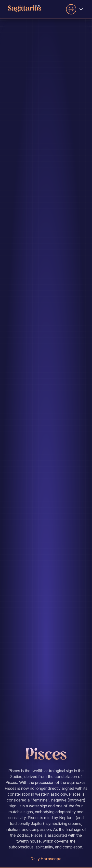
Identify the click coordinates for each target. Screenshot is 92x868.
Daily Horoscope (46, 859)
